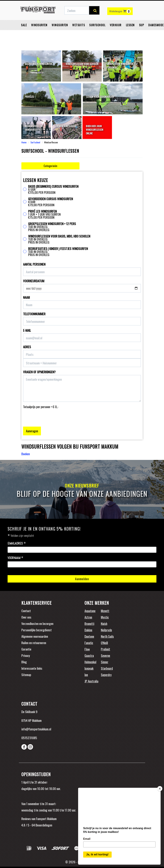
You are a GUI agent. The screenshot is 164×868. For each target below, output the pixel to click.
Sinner (105, 662)
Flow (87, 649)
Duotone (89, 636)
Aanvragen (32, 431)
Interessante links (32, 668)
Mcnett (105, 611)
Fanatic (89, 643)
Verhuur (116, 33)
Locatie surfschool (66, 126)
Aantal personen (34, 264)
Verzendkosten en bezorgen (37, 623)
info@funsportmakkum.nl (36, 729)
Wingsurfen (60, 33)
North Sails (107, 636)
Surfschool (97, 33)
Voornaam (15, 558)
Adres (27, 347)
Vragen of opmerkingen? (39, 372)
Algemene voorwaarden (35, 636)
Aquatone (90, 611)
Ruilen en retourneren (34, 643)
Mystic (105, 617)
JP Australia (91, 681)
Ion (86, 675)
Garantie (26, 649)
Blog (24, 662)
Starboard (107, 668)
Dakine (88, 630)
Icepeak (89, 668)
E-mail (27, 330)
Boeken (26, 454)
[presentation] (49, 415)
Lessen (130, 33)
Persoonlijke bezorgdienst (37, 630)
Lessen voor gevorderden (100, 97)
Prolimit (105, 649)
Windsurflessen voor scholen (82, 64)
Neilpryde (106, 630)
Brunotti (89, 623)
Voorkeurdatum (34, 281)
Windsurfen (39, 33)
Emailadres (17, 544)
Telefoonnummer (34, 314)
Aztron (88, 617)
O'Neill (104, 643)
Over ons (26, 617)
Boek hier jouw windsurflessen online (95, 130)
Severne (105, 655)
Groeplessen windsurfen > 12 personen (122, 66)
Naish (104, 623)
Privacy (26, 655)
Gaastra (89, 655)
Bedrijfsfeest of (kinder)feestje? (34, 128)
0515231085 (29, 738)
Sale (24, 33)
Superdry (106, 675)
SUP (142, 33)
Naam (26, 297)
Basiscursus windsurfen (38, 64)
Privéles (29, 97)
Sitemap (26, 675)
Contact (26, 611)
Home (24, 142)
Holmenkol (90, 662)
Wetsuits (79, 33)
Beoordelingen (44, 825)
